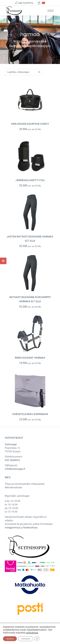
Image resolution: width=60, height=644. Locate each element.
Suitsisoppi (11, 444)
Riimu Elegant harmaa (30, 358)
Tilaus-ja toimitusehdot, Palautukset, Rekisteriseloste (25, 486)
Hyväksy (10, 639)
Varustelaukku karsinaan (30, 414)
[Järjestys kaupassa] (24, 72)
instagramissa (12, 527)
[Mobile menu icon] (51, 11)
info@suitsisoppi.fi (15, 469)
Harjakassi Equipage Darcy (30, 124)
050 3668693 (12, 460)
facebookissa (30, 527)
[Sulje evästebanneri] (37, 639)
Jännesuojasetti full (30, 180)
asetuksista (32, 633)
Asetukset (26, 639)
